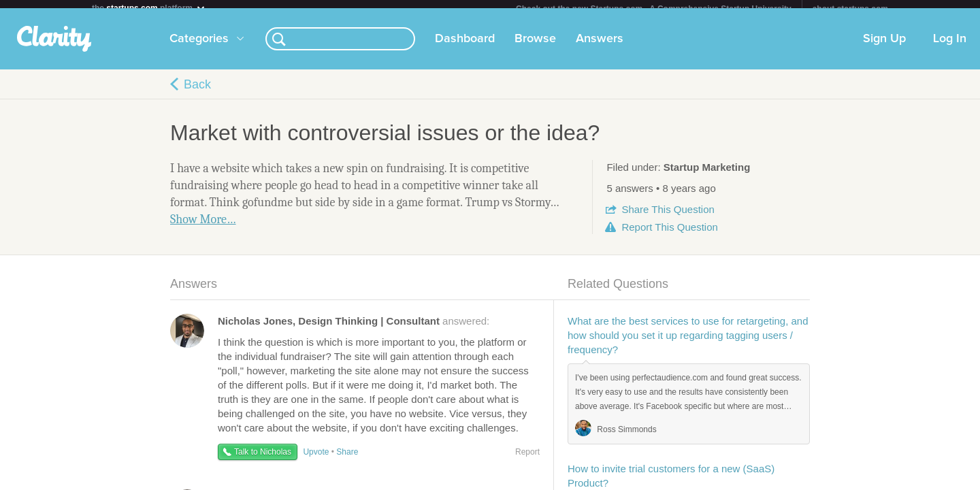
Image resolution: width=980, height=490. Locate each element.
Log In (950, 47)
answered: (354, 329)
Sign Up (884, 47)
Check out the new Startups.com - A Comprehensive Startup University (654, 9)
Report (669, 235)
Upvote (316, 460)
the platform (149, 8)
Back (197, 93)
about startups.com (850, 9)
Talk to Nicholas (263, 460)
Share (668, 217)
